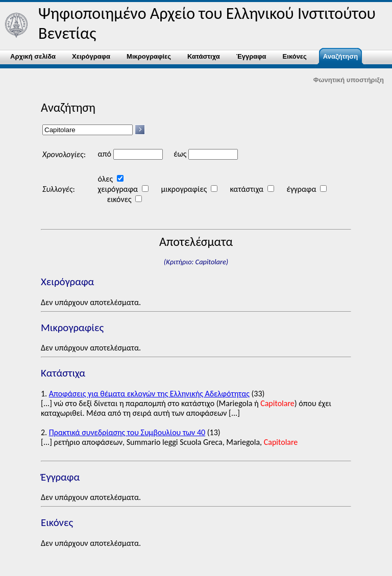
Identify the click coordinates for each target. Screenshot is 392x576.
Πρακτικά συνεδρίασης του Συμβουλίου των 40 (127, 432)
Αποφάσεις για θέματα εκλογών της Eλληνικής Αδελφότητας (149, 394)
